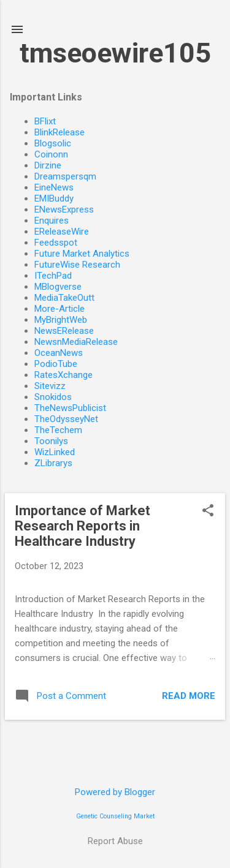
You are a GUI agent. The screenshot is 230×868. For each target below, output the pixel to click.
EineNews (54, 187)
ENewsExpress (64, 209)
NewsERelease (64, 331)
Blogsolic (53, 143)
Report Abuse (115, 841)
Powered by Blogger (115, 792)
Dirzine (48, 165)
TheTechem (58, 430)
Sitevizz (50, 386)
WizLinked (55, 452)
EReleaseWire (62, 232)
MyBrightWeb (61, 320)
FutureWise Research (77, 265)
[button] (208, 511)
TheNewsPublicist (70, 408)
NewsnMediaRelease (76, 342)
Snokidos (53, 397)
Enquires (52, 221)
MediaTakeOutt (64, 298)
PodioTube (56, 364)
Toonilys (51, 441)
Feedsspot (56, 243)
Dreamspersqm (65, 176)
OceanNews (59, 353)
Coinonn (51, 154)
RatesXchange (63, 375)
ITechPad (53, 276)
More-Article (59, 309)
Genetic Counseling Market (115, 816)
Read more (189, 696)
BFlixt (45, 121)
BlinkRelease (59, 132)
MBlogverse (58, 287)
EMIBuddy (54, 198)
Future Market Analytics (82, 254)
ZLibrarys (53, 463)
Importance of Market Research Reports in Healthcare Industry (82, 526)
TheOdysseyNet (66, 419)
